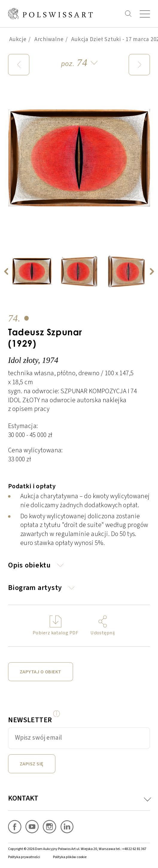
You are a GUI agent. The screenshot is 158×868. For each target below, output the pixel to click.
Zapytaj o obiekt (41, 672)
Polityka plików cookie (70, 857)
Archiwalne (49, 39)
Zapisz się (32, 764)
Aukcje (18, 39)
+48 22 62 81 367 (134, 849)
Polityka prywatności (24, 857)
